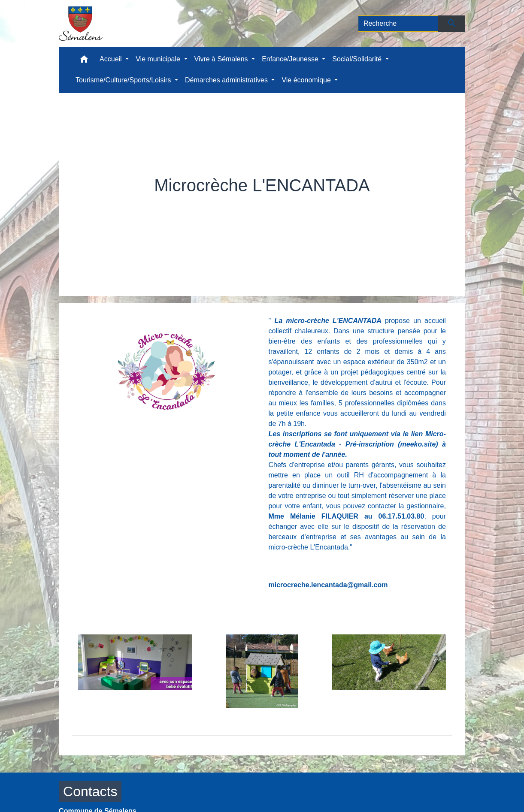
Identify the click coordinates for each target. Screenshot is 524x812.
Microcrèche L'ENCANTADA (350, 205)
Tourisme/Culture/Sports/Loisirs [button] (124, 80)
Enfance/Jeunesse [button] (291, 59)
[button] (84, 61)
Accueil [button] (112, 59)
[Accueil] (81, 24)
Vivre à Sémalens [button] (222, 59)
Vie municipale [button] (159, 59)
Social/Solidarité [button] (358, 59)
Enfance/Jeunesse (195, 205)
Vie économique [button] (307, 80)
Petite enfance (265, 205)
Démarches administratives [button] (227, 80)
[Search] (398, 24)
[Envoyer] (452, 24)
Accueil (138, 205)
